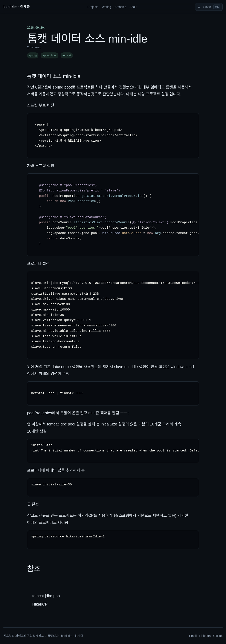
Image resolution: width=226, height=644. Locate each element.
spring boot (49, 55)
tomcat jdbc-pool (46, 596)
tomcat (67, 55)
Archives (120, 7)
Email (193, 636)
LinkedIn (205, 636)
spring (33, 55)
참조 (34, 569)
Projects (93, 7)
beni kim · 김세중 (17, 7)
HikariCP (40, 604)
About (134, 7)
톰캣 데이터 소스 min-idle (54, 76)
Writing (106, 7)
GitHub (218, 636)
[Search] (209, 7)
